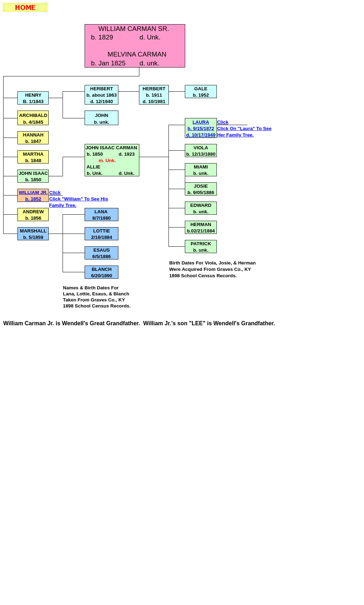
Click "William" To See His (79, 199)
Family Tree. (63, 205)
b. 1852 (33, 199)
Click (223, 122)
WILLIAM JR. (33, 192)
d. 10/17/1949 (201, 135)
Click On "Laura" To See (244, 129)
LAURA (201, 122)
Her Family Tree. (235, 135)
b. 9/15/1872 (201, 129)
